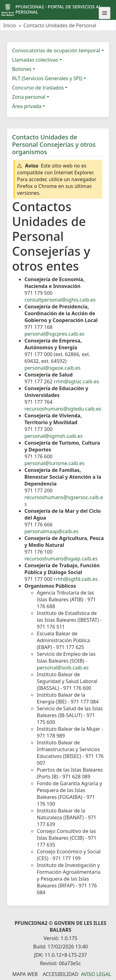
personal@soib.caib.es (63, 668)
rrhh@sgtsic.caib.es (76, 381)
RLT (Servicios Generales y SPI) (47, 78)
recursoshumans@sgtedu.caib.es (63, 409)
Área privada (27, 106)
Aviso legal (96, 974)
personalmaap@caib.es (52, 531)
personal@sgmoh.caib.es (54, 436)
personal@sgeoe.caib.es (52, 368)
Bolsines (22, 69)
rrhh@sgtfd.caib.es (76, 579)
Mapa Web (25, 974)
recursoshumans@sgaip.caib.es (61, 559)
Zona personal (29, 97)
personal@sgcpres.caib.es (54, 334)
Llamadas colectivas (35, 60)
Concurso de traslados (38, 88)
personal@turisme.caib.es (54, 463)
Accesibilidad (61, 974)
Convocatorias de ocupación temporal (56, 50)
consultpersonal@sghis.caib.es (60, 300)
